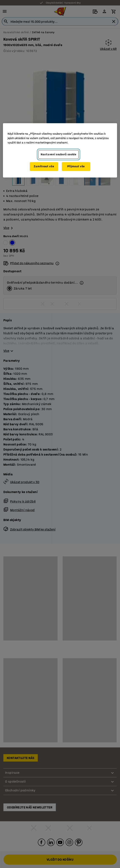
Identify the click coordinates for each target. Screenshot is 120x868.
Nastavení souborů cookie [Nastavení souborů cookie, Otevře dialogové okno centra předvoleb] (59, 154)
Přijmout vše (76, 167)
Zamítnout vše (44, 167)
